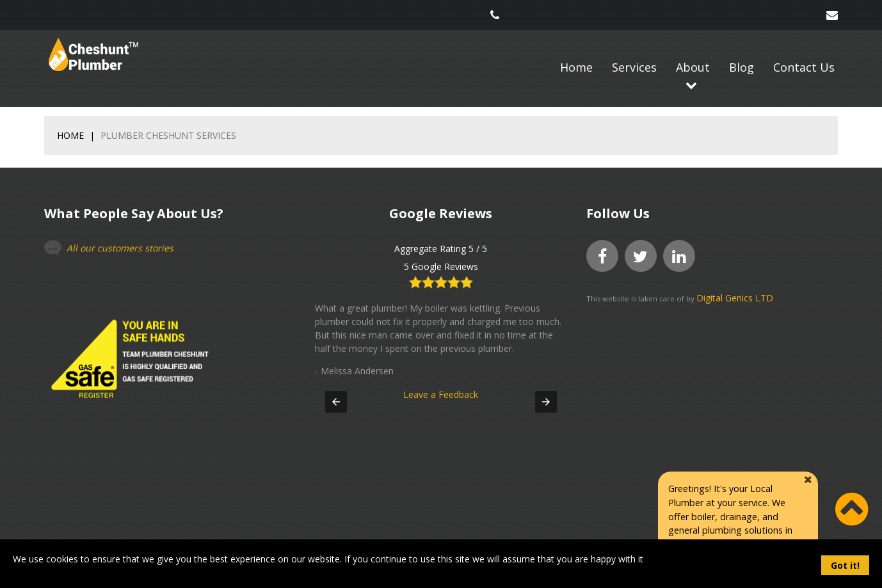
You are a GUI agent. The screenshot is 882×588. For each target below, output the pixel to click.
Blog (742, 67)
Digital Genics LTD (735, 298)
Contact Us (804, 67)
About (693, 67)
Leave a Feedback (441, 381)
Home (576, 67)
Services (634, 67)
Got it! (845, 565)
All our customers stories (120, 248)
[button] (336, 402)
